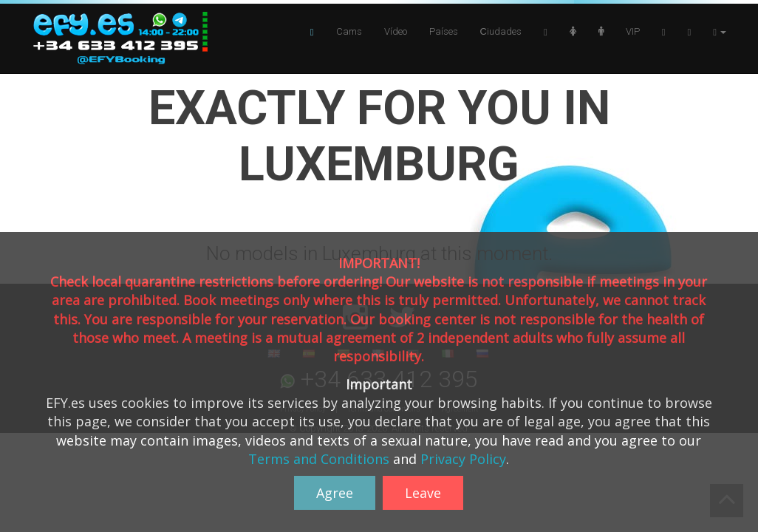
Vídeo (396, 31)
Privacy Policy (463, 459)
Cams (349, 31)
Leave (423, 493)
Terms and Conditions (319, 459)
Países (444, 31)
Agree (335, 493)
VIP (633, 31)
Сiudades (501, 31)
